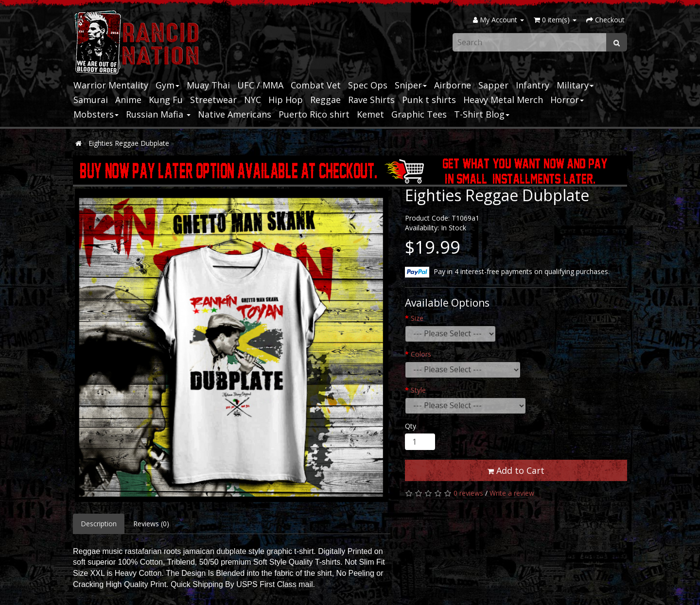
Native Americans (235, 114)
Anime (128, 100)
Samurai (91, 100)
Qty (411, 426)
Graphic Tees (419, 114)
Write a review (512, 493)
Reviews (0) (151, 524)
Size (417, 318)
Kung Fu (166, 100)
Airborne (453, 85)
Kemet (370, 114)
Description (99, 524)
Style (418, 390)
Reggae (325, 100)
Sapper (493, 85)
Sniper (411, 85)
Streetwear (213, 100)
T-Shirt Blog (482, 114)
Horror (567, 100)
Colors (421, 354)
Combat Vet (316, 85)
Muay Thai (208, 85)
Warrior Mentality (111, 85)
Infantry (533, 85)
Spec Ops (368, 85)
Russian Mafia (158, 114)
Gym (167, 85)
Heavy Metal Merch (503, 100)
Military (575, 85)
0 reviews (468, 493)
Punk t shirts (429, 100)
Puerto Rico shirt (314, 114)
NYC (253, 100)
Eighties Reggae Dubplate (129, 143)
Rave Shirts (371, 100)
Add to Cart (516, 470)
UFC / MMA (260, 85)
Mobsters (96, 114)
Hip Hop (286, 100)
